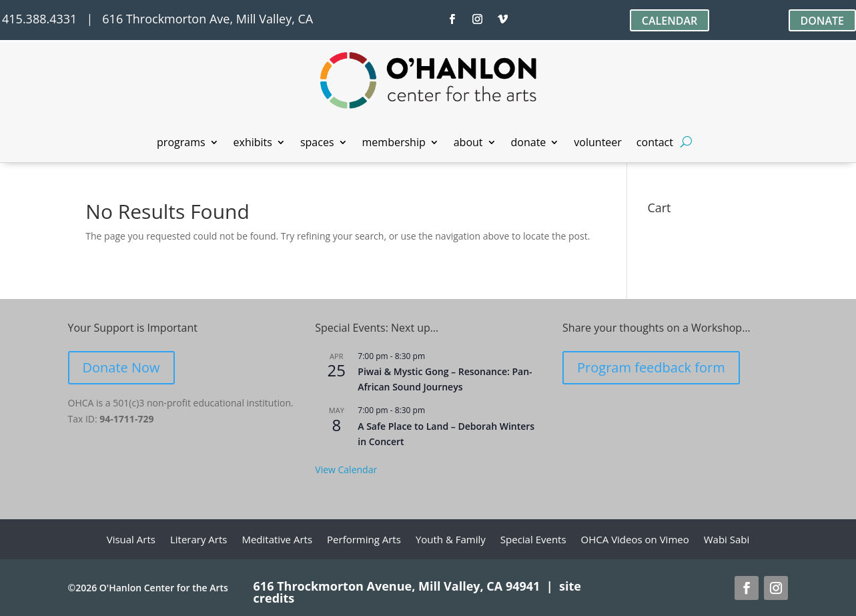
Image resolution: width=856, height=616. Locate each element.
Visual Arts (131, 540)
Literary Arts (199, 540)
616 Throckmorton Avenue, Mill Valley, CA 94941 (397, 586)
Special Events (533, 540)
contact (655, 143)
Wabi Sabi (727, 540)
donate (529, 143)
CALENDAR (670, 21)
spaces (317, 143)
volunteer (598, 143)
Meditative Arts (277, 540)
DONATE (822, 21)
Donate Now (121, 367)
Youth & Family (451, 540)
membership (394, 143)
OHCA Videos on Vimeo (635, 540)
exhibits (253, 143)
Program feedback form (651, 367)
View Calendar (346, 470)
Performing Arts (364, 540)
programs (181, 143)
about (468, 143)
